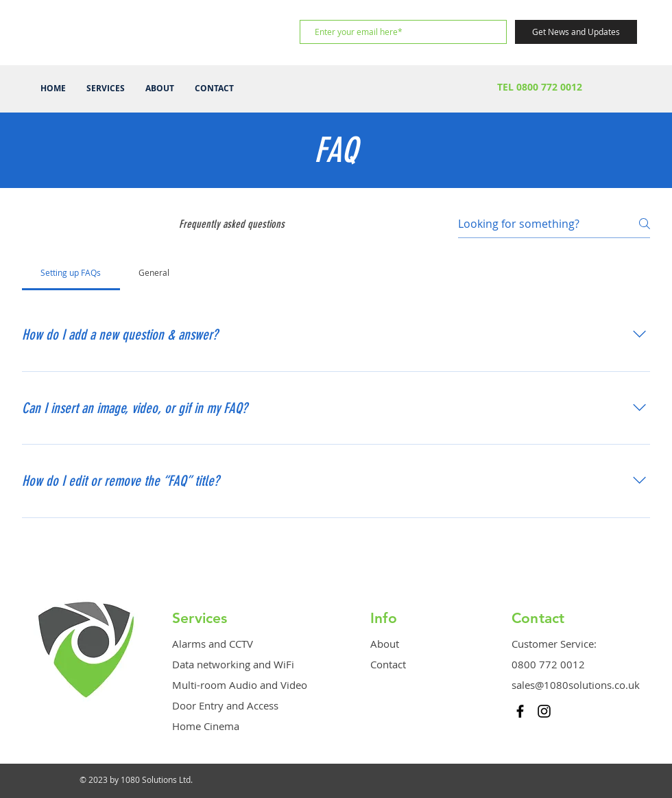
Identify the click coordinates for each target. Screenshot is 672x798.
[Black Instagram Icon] (544, 711)
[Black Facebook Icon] (520, 711)
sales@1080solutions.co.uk (576, 685)
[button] (106, 89)
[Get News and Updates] (576, 32)
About (385, 644)
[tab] (71, 272)
